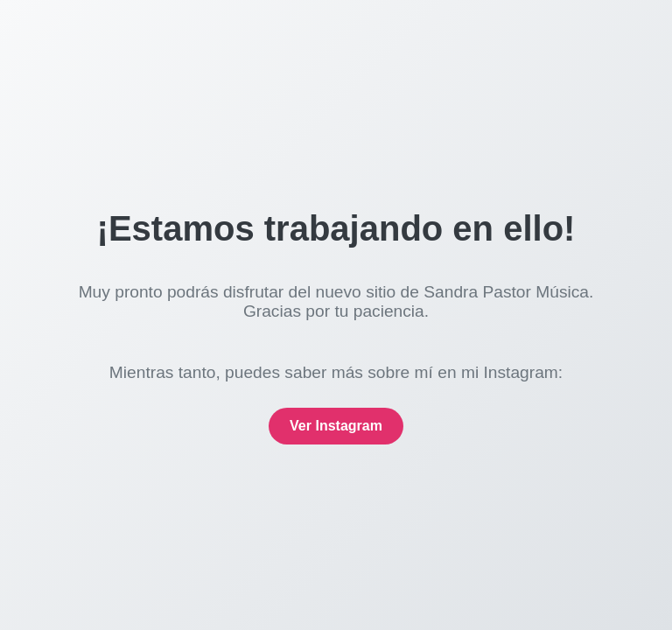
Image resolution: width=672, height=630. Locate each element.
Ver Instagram (336, 426)
